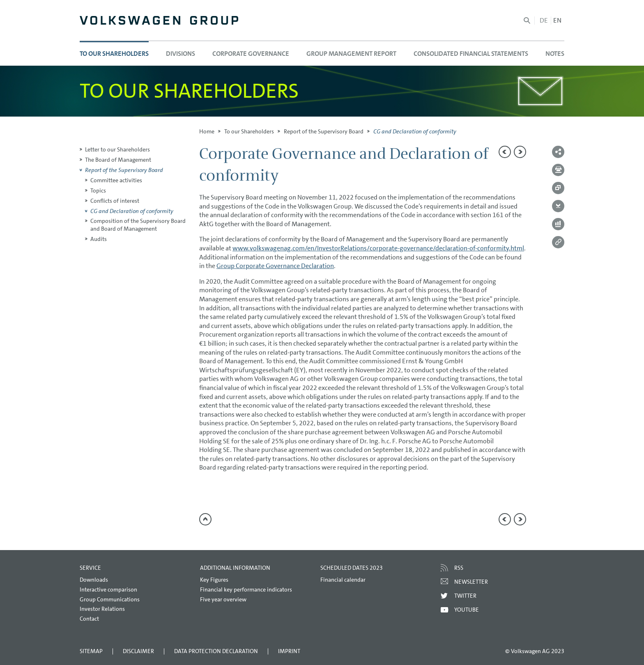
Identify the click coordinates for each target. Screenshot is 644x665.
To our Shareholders (249, 131)
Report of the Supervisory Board (324, 131)
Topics (98, 190)
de (544, 20)
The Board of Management (118, 160)
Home (207, 131)
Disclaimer (138, 651)
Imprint (289, 651)
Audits (99, 239)
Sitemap (91, 651)
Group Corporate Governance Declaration (275, 266)
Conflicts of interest (115, 201)
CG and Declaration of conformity (132, 211)
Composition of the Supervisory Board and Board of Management (138, 225)
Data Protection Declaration (216, 651)
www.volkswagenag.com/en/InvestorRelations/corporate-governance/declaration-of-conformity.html (378, 248)
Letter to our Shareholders (117, 149)
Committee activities (116, 180)
